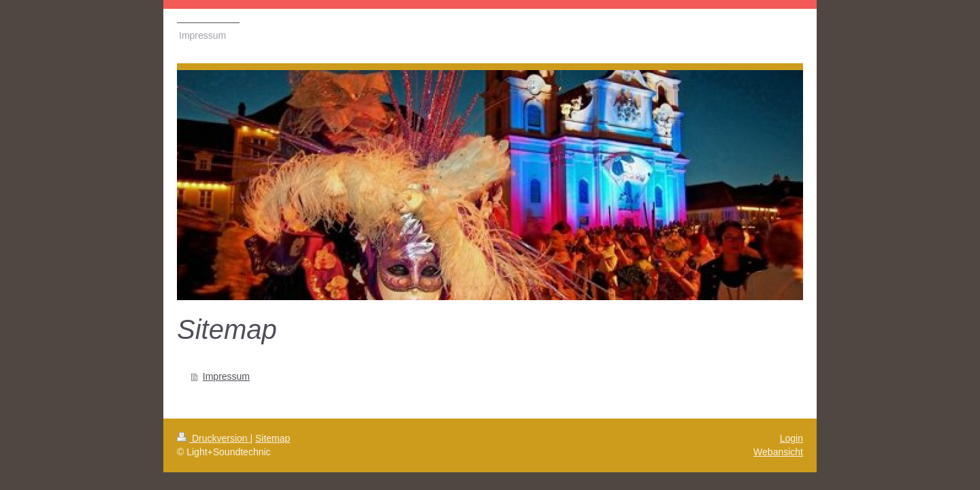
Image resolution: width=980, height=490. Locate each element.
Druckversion (213, 438)
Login (791, 438)
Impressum (226, 376)
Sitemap (273, 438)
